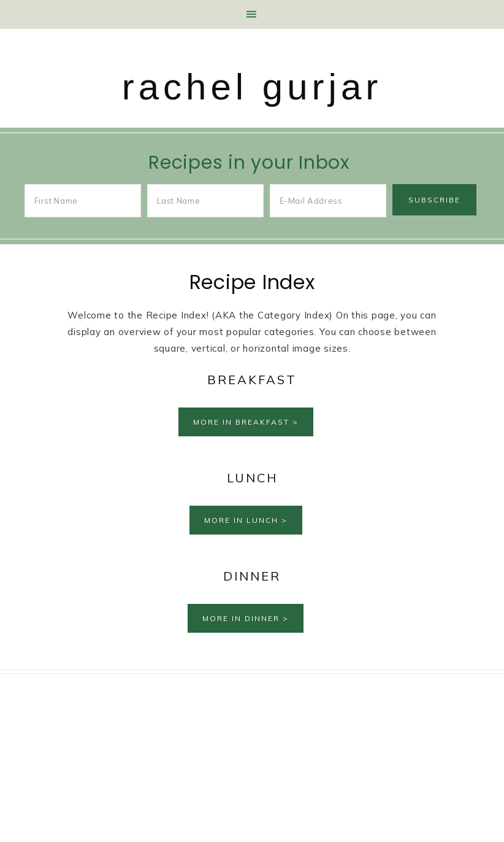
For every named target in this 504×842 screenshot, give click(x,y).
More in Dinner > (246, 618)
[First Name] (83, 201)
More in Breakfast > (246, 422)
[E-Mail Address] (328, 201)
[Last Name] (206, 201)
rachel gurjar (252, 87)
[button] (252, 14)
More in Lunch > (246, 520)
